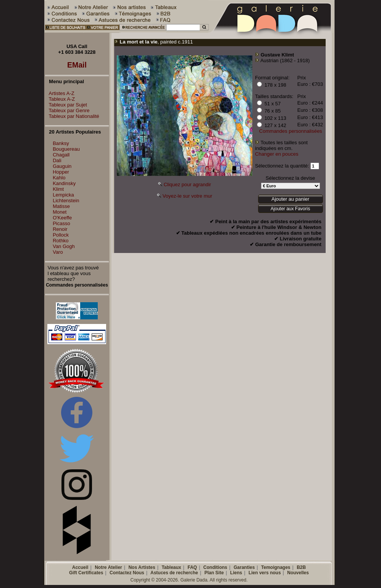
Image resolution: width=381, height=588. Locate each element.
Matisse (61, 206)
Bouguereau (66, 149)
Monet (60, 212)
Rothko (61, 241)
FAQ (192, 567)
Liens (236, 573)
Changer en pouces (277, 154)
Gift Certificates (86, 573)
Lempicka (63, 195)
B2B (301, 567)
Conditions (216, 567)
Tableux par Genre (67, 110)
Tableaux (171, 567)
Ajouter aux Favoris (290, 209)
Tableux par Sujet (66, 105)
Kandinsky (64, 183)
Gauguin (62, 166)
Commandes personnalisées (291, 131)
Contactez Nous (127, 573)
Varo (58, 252)
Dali (57, 160)
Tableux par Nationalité (72, 116)
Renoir (60, 229)
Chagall (61, 155)
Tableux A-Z (60, 99)
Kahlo (59, 178)
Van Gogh (64, 246)
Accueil (80, 567)
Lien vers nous (265, 573)
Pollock (61, 235)
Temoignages (276, 567)
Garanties (244, 567)
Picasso (61, 223)
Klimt (58, 189)
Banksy (61, 143)
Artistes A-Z (60, 93)
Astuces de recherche (174, 573)
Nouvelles (298, 573)
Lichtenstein (66, 201)
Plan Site (214, 573)
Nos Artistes (142, 567)
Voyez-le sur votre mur (187, 196)
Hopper (61, 172)
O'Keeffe (62, 218)
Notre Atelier (108, 567)
